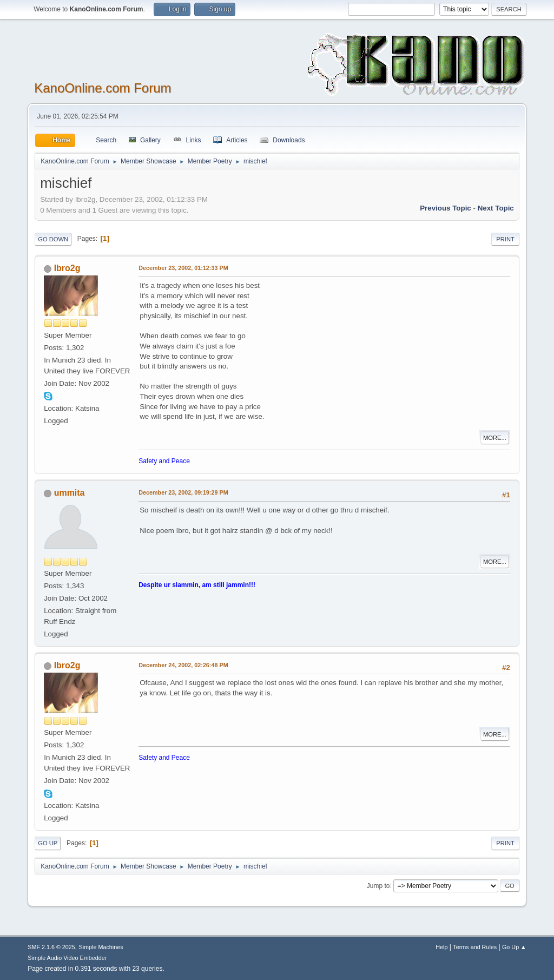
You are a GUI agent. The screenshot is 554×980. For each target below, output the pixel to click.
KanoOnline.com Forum (103, 88)
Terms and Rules (475, 947)
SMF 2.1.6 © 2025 (51, 947)
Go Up (48, 843)
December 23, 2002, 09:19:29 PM (183, 492)
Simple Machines (101, 947)
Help (441, 947)
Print (505, 239)
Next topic (496, 208)
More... (495, 438)
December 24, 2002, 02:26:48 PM (183, 665)
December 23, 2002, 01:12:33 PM (183, 268)
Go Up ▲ (514, 947)
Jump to (378, 885)
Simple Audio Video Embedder (67, 958)
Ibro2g (67, 268)
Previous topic (446, 208)
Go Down (53, 239)
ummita (70, 493)
